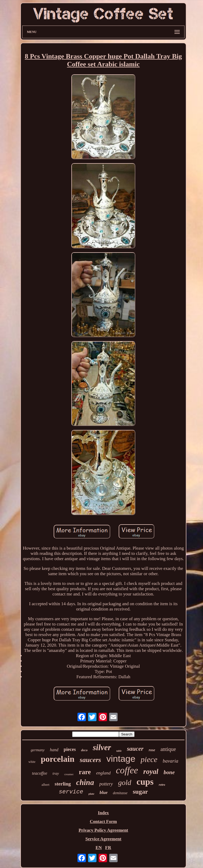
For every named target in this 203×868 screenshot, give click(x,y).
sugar (140, 792)
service (71, 792)
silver (102, 747)
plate (91, 794)
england (103, 773)
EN (99, 848)
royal (151, 772)
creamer (69, 774)
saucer (135, 749)
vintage (121, 759)
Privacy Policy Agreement (103, 830)
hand (54, 750)
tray (56, 773)
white (32, 762)
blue (104, 792)
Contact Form (103, 821)
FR (108, 848)
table (119, 751)
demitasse (120, 793)
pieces (70, 749)
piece (149, 759)
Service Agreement (103, 839)
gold (125, 782)
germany (38, 750)
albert (45, 785)
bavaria (170, 761)
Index (103, 813)
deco (84, 750)
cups (145, 782)
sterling (63, 784)
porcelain (57, 759)
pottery (106, 784)
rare (85, 772)
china (85, 782)
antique (168, 749)
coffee (127, 770)
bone (169, 772)
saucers (91, 760)
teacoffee (40, 773)
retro (162, 785)
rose (152, 750)
